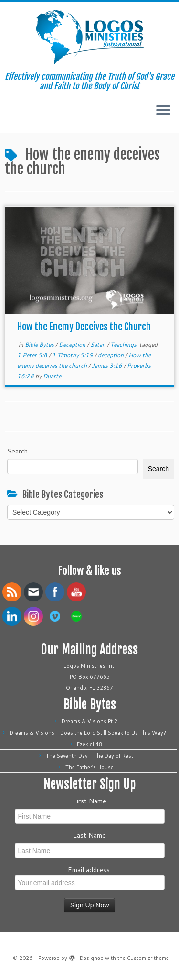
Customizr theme (148, 958)
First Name (90, 801)
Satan (99, 344)
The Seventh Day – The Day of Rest (89, 756)
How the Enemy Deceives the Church (84, 327)
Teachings (124, 344)
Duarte (52, 376)
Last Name (89, 835)
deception (111, 355)
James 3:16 (108, 365)
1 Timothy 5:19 (73, 355)
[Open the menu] (163, 111)
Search (17, 451)
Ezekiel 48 (89, 744)
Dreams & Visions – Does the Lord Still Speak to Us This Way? (89, 733)
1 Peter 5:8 (33, 355)
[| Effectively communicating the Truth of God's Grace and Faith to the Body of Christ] (89, 37)
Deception (73, 344)
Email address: (90, 878)
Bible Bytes (40, 344)
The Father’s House (89, 767)
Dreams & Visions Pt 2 (89, 721)
